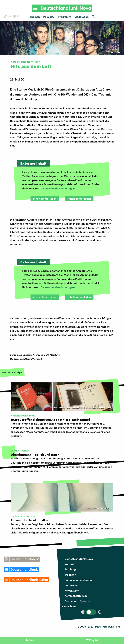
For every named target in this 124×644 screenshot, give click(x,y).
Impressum (72, 585)
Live (31, 640)
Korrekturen (72, 591)
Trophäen (70, 575)
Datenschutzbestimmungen (58, 188)
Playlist (94, 640)
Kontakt (69, 564)
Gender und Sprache (77, 601)
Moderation (82, 17)
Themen (35, 17)
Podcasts (49, 17)
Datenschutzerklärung (78, 580)
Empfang (70, 569)
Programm (65, 17)
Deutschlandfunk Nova (79, 559)
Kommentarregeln (76, 596)
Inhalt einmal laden (45, 199)
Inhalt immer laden (79, 199)
